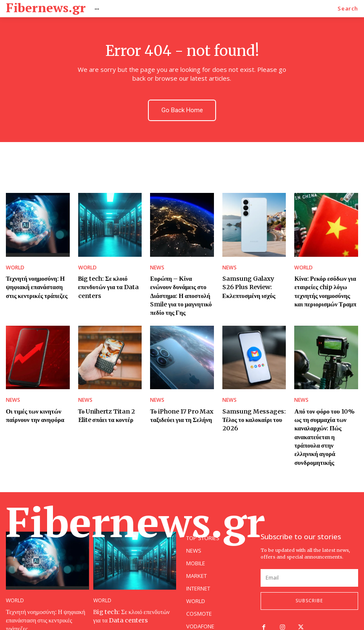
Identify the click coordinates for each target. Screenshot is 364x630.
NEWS (157, 262)
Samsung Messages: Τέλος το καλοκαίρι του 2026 (251, 400)
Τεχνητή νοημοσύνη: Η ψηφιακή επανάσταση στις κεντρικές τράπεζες (37, 280)
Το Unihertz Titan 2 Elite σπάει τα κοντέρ (104, 397)
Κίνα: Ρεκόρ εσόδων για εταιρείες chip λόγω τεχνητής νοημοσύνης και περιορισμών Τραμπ (324, 284)
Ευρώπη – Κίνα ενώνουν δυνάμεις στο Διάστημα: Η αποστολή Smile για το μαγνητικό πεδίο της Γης (181, 284)
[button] (348, 9)
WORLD (14, 262)
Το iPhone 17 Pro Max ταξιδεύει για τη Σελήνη (179, 397)
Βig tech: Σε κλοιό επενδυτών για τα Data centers (105, 280)
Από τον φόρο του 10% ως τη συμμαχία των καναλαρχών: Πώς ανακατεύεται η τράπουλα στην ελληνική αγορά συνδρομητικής (325, 412)
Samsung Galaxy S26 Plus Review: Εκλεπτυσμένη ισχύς (252, 280)
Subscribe (309, 569)
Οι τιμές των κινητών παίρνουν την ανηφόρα (32, 397)
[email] (309, 546)
